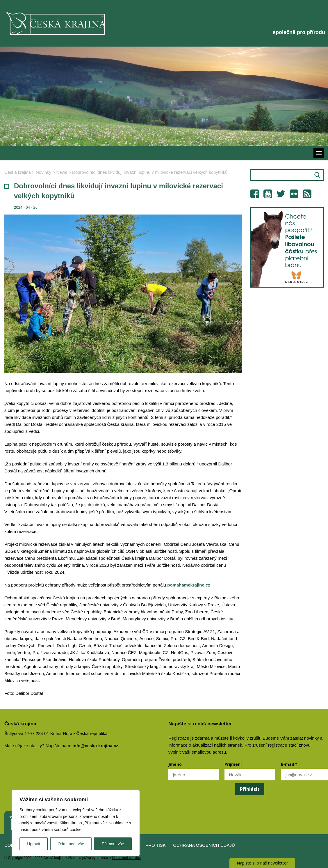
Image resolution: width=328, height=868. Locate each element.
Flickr (294, 194)
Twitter (281, 194)
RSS (307, 194)
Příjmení (233, 764)
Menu (319, 153)
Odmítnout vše (71, 844)
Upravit (33, 844)
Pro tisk (156, 845)
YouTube (268, 194)
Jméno (175, 764)
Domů (11, 845)
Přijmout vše (113, 844)
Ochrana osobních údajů (204, 845)
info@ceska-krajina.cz (95, 746)
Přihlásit (250, 789)
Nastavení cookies (126, 858)
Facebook (255, 194)
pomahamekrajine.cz (189, 585)
